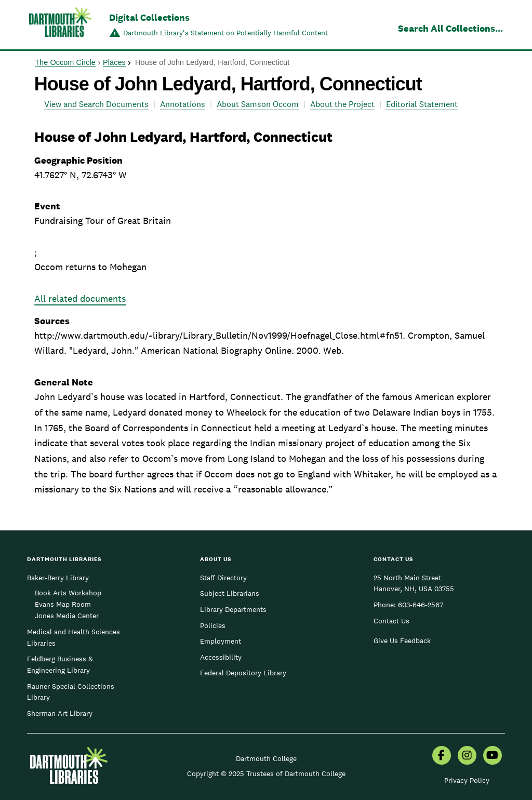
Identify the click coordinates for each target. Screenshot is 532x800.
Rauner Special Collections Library (71, 692)
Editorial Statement (422, 104)
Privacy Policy (467, 780)
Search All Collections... (450, 28)
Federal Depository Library (243, 673)
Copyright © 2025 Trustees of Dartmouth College (266, 774)
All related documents (80, 298)
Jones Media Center (67, 616)
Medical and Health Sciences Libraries (74, 637)
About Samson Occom (258, 104)
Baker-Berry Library (58, 578)
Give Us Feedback (402, 641)
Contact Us (391, 621)
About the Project (342, 104)
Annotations (183, 104)
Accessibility (221, 657)
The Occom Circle (65, 62)
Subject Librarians (230, 593)
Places (114, 62)
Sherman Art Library (60, 713)
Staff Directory (223, 578)
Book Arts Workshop (68, 593)
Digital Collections (149, 17)
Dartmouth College (266, 758)
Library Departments (233, 609)
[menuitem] (442, 756)
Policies (213, 625)
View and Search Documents (96, 104)
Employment (221, 641)
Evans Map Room (63, 604)
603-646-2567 (421, 605)
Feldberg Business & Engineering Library (60, 664)
